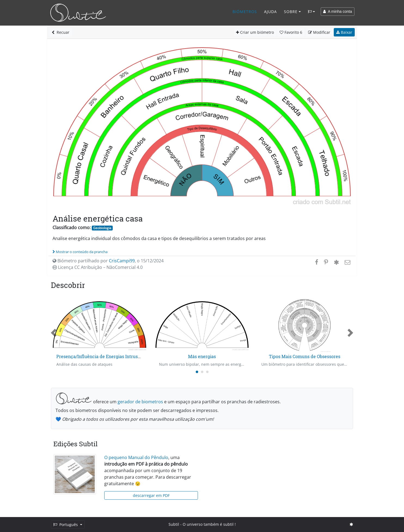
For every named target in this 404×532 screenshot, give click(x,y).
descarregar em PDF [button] (151, 495)
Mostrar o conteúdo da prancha (80, 252)
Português (66, 525)
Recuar (61, 32)
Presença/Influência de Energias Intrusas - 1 (102, 356)
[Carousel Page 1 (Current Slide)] (197, 372)
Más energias (202, 356)
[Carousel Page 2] (202, 372)
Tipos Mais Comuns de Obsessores (305, 356)
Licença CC (98, 267)
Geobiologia (102, 228)
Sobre (291, 12)
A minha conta (338, 11)
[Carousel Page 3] (207, 372)
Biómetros (245, 12)
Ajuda (270, 12)
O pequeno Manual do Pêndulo (136, 457)
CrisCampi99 (122, 261)
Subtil (174, 524)
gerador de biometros (140, 402)
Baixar (344, 32)
